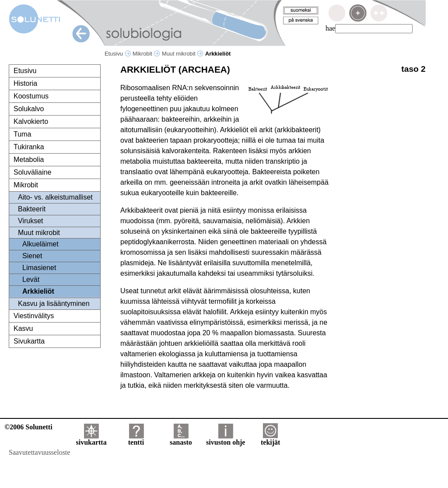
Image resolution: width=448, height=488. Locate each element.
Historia (25, 83)
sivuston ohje (226, 439)
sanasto (181, 439)
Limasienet (39, 268)
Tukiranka (29, 147)
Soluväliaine (32, 172)
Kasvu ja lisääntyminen (54, 304)
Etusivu (118, 54)
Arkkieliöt (38, 291)
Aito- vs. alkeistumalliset (55, 197)
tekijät (270, 439)
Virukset (31, 221)
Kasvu (23, 328)
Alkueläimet (40, 244)
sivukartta (91, 439)
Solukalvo (29, 109)
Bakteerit (32, 209)
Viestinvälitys (34, 316)
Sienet (32, 256)
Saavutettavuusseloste (39, 452)
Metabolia (29, 160)
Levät (31, 279)
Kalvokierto (31, 121)
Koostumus (31, 96)
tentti (136, 439)
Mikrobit (146, 54)
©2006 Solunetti (28, 427)
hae (330, 28)
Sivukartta (29, 341)
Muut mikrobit (183, 54)
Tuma (22, 134)
